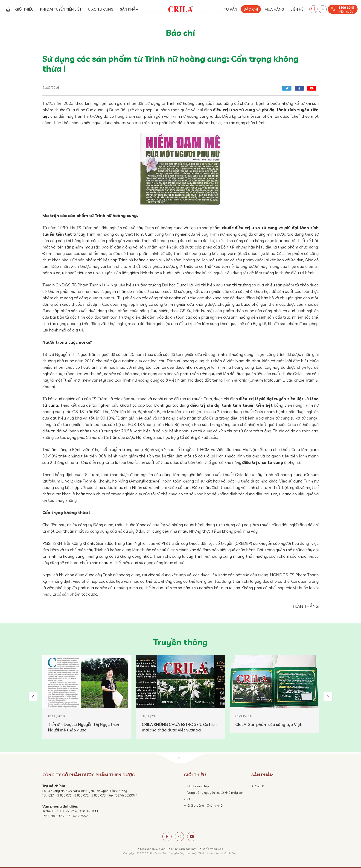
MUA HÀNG (274, 9)
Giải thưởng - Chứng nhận (206, 805)
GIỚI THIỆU (24, 9)
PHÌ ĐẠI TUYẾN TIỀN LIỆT (61, 9)
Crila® (260, 786)
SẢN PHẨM (129, 9)
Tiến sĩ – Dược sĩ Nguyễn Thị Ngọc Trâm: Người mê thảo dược (85, 727)
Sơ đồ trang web (213, 849)
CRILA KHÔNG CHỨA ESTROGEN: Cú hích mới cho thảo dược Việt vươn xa (179, 727)
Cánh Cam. (231, 853)
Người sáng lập (198, 786)
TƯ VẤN (231, 9)
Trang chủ (8, 9)
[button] (33, 697)
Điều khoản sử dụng (153, 849)
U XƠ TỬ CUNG (101, 9)
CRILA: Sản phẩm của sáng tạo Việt (268, 724)
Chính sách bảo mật (184, 849)
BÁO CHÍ (251, 9)
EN (323, 9)
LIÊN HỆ (297, 9)
